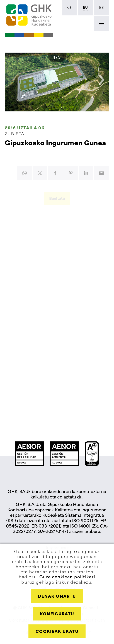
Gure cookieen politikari (67, 577)
